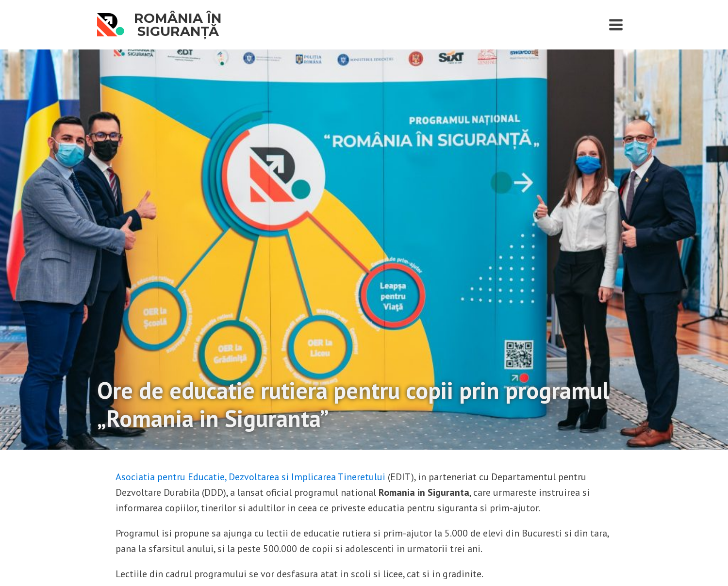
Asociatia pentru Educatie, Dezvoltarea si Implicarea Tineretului (250, 477)
